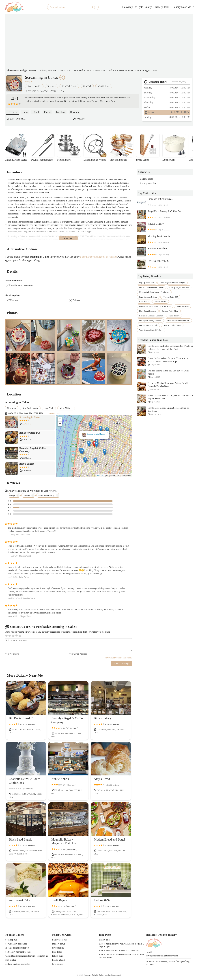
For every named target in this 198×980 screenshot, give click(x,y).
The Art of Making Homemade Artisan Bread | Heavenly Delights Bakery (165, 386)
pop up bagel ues (147, 283)
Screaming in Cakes (147, 70)
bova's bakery (58, 948)
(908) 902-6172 (18, 119)
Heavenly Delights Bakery (137, 7)
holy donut (57, 952)
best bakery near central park (18, 952)
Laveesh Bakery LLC (165, 264)
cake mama (144, 301)
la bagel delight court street (17, 948)
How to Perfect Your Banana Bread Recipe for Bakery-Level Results (122, 956)
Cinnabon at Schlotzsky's (165, 202)
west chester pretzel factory (151, 330)
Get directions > (54, 413)
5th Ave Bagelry (165, 227)
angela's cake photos (172, 325)
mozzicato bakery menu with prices (154, 292)
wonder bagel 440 (170, 297)
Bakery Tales (162, 7)
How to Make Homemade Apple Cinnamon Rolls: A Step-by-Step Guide (165, 399)
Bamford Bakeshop (165, 252)
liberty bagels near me (179, 287)
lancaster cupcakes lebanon (151, 316)
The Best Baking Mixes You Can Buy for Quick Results (165, 374)
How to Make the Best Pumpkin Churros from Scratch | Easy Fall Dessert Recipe (165, 362)
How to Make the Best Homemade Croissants (119, 951)
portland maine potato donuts (151, 287)
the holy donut (59, 944)
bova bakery (58, 964)
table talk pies (183, 306)
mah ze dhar (11, 960)
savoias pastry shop (170, 311)
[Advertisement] (101, 41)
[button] (94, 444)
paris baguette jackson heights (172, 283)
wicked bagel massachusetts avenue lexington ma (27, 956)
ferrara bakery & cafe (148, 325)
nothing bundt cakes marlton (18, 964)
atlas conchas (160, 301)
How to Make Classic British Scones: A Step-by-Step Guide (165, 411)
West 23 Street (104, 86)
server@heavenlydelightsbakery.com (162, 956)
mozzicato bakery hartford (178, 320)
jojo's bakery (174, 316)
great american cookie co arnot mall (155, 306)
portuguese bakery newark (150, 320)
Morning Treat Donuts (165, 239)
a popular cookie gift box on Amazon (99, 257)
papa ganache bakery (148, 297)
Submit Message (121, 664)
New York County (82, 70)
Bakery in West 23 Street (121, 70)
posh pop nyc (11, 940)
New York (65, 70)
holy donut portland (148, 311)
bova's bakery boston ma (16, 944)
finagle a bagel (59, 960)
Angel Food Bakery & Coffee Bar (165, 215)
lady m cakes (58, 956)
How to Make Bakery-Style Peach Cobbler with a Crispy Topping (122, 945)
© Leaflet (101, 476)
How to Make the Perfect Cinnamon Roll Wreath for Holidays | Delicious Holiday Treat (165, 349)
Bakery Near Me (182, 7)
